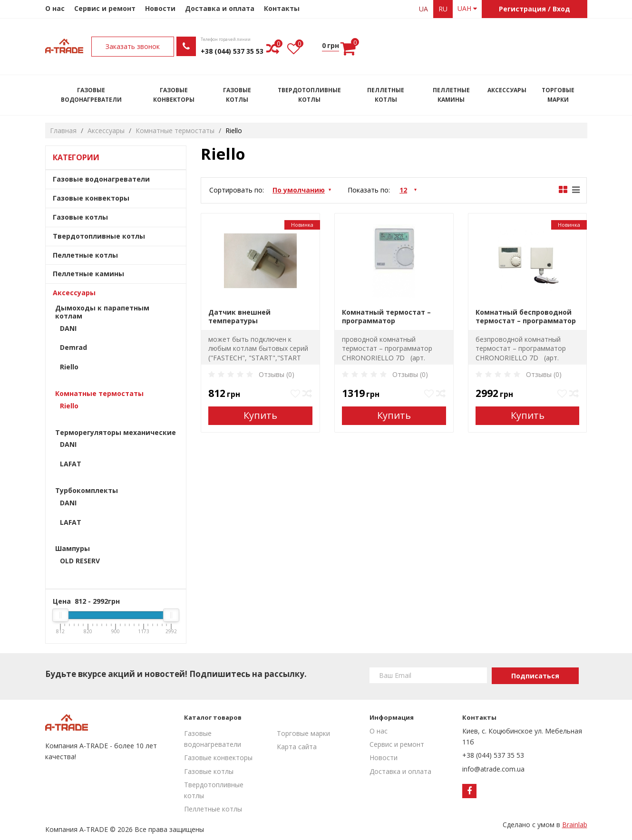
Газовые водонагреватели (91, 95)
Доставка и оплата (220, 8)
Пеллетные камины (451, 95)
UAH (467, 8)
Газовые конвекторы (174, 95)
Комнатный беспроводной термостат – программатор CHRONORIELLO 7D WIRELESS (526, 317)
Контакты (282, 8)
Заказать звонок (365, 46)
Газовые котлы (237, 95)
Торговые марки (558, 95)
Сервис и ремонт (105, 8)
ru (443, 9)
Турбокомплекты (87, 490)
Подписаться (535, 676)
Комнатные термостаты (175, 130)
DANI (68, 328)
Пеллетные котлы (386, 95)
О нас (55, 8)
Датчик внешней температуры (239, 317)
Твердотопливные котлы (309, 95)
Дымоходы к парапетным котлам (102, 312)
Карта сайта (297, 747)
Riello (69, 367)
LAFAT (71, 464)
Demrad (73, 347)
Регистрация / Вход (535, 9)
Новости (160, 8)
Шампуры (73, 548)
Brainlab (575, 825)
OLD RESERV (80, 561)
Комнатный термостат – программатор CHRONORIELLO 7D (386, 317)
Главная (63, 130)
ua (423, 9)
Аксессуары (507, 90)
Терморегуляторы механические (116, 432)
